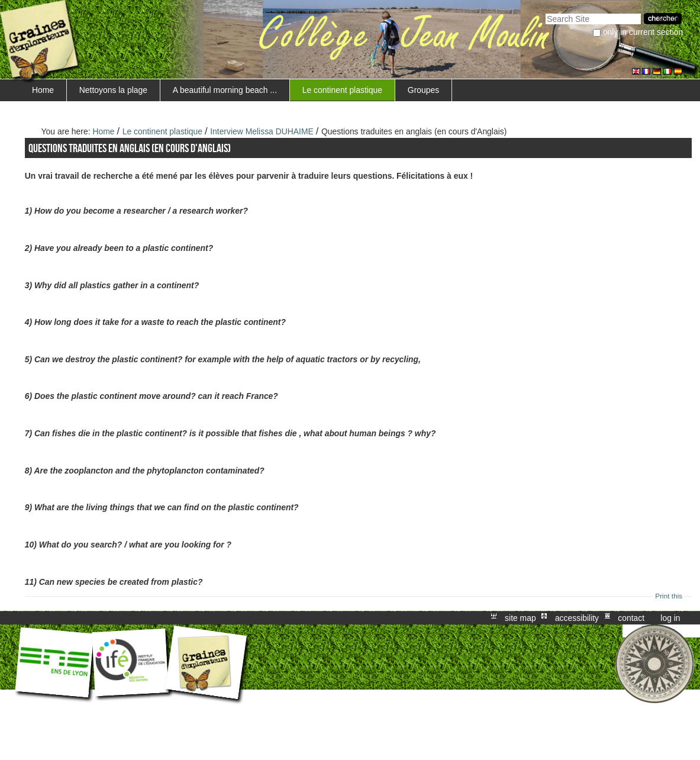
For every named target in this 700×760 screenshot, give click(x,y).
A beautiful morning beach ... (225, 90)
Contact (631, 618)
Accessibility (577, 618)
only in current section (643, 32)
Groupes (423, 90)
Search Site (545, 12)
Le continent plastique (342, 90)
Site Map (520, 618)
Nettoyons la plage (113, 90)
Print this (669, 596)
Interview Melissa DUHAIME (263, 131)
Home (43, 90)
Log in (670, 618)
